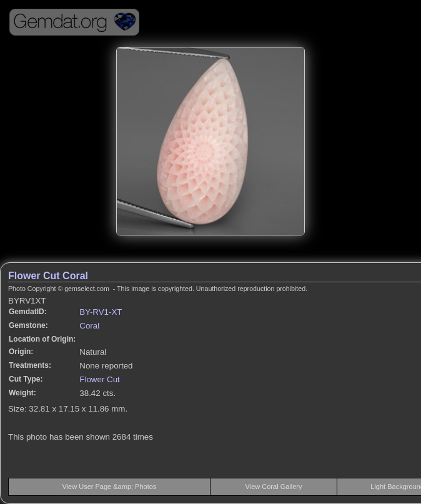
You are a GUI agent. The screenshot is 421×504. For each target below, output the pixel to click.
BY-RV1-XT (101, 312)
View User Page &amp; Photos (110, 487)
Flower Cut (99, 379)
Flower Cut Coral (48, 276)
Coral (89, 326)
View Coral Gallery (274, 487)
